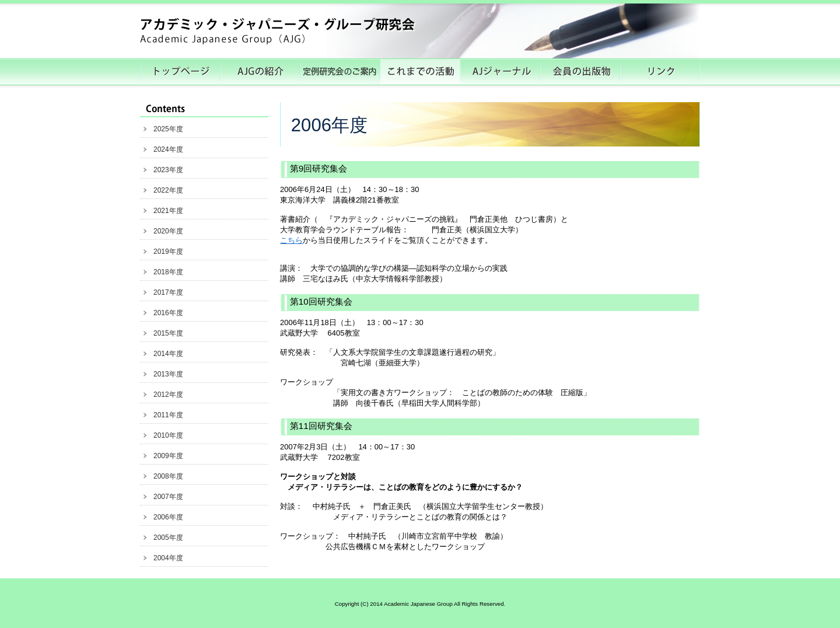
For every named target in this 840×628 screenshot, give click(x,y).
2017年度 (168, 292)
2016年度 (168, 313)
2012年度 (168, 395)
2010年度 (168, 435)
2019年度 (168, 252)
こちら (291, 240)
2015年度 (168, 333)
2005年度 (168, 538)
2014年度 (168, 354)
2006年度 (168, 517)
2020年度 (168, 231)
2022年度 (168, 190)
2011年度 (168, 415)
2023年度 (168, 170)
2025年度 (168, 129)
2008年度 (168, 476)
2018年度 (168, 272)
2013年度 (168, 374)
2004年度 (168, 558)
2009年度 (168, 456)
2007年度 (168, 497)
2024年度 (168, 149)
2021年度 (168, 211)
